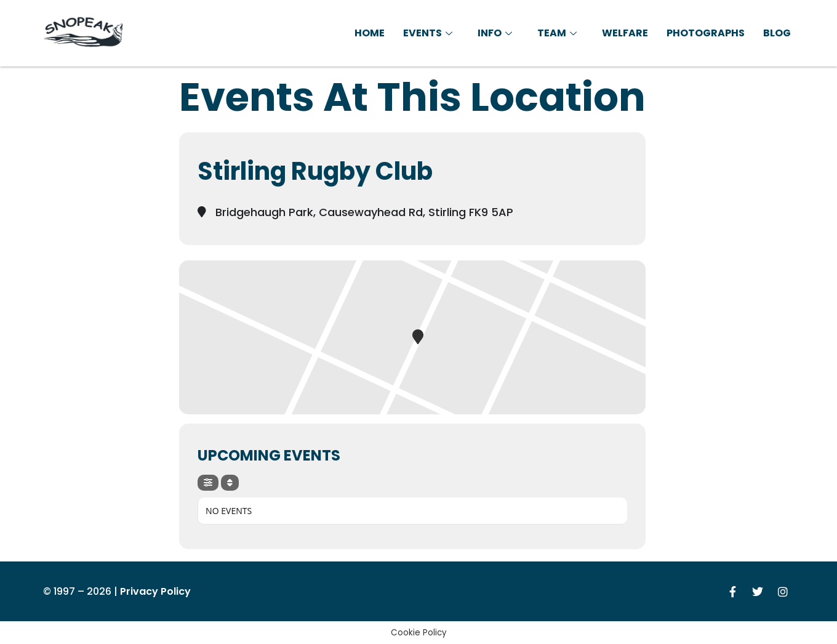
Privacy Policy (155, 591)
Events (429, 33)
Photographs (706, 33)
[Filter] (208, 483)
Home (370, 33)
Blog (777, 33)
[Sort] (230, 483)
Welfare (625, 33)
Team (559, 33)
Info (496, 33)
